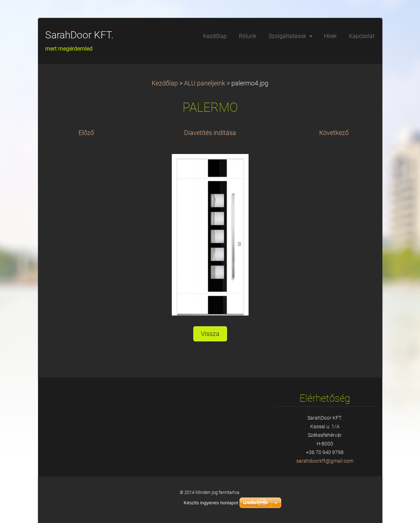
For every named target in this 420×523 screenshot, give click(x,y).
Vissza (210, 334)
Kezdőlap (165, 83)
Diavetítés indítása (210, 133)
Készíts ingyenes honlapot (211, 503)
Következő (334, 133)
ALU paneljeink (205, 83)
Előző (86, 133)
